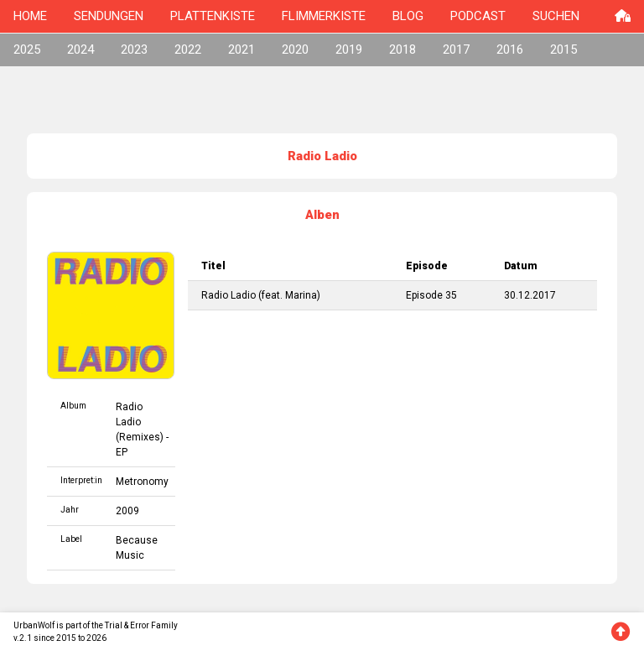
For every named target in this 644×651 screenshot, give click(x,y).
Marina (301, 295)
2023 (134, 49)
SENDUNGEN (109, 16)
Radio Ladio (229, 295)
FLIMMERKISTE (324, 16)
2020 (295, 49)
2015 (563, 49)
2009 (127, 511)
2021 (241, 49)
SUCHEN (556, 16)
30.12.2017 (530, 295)
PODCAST (478, 16)
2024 (80, 49)
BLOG (408, 16)
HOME (30, 16)
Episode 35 (431, 295)
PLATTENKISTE (213, 16)
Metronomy (142, 482)
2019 (349, 49)
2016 (510, 49)
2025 (27, 49)
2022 (188, 49)
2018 (402, 49)
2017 (456, 49)
